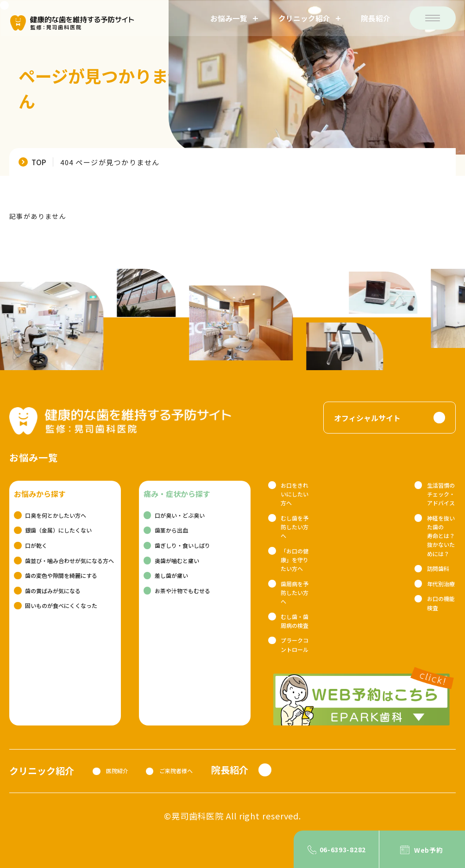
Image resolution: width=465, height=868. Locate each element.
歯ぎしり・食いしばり (182, 545)
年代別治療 (441, 584)
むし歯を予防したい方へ (295, 527)
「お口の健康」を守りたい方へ (295, 560)
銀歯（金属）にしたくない (58, 530)
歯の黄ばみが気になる (53, 591)
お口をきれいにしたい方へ (295, 494)
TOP (39, 162)
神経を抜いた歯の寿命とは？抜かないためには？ (441, 536)
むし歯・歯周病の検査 (295, 621)
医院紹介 (117, 771)
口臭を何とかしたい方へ (56, 515)
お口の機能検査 (441, 603)
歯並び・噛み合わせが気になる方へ (69, 561)
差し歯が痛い (171, 575)
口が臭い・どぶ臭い (180, 515)
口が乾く (36, 545)
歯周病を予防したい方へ (295, 592)
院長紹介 (377, 18)
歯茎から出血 (171, 530)
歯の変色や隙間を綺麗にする (61, 575)
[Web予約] (422, 849)
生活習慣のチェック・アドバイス (441, 494)
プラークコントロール (295, 645)
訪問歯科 (438, 568)
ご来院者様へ (176, 771)
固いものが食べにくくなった (61, 605)
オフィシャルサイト (367, 418)
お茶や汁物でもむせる (182, 591)
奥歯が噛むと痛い (177, 561)
